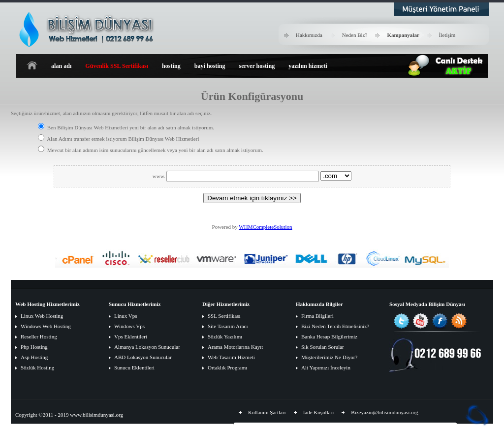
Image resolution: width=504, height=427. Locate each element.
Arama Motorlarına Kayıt (235, 347)
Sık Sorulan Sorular (323, 347)
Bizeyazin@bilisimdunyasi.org (384, 412)
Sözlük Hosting (37, 367)
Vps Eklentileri (131, 336)
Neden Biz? (355, 35)
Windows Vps (129, 326)
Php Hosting (34, 347)
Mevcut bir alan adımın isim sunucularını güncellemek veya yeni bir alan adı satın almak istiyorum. (151, 150)
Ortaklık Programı (227, 367)
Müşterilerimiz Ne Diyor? (329, 357)
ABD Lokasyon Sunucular (143, 357)
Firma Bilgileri (317, 316)
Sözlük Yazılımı (225, 336)
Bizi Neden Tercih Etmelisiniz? (335, 326)
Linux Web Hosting (42, 316)
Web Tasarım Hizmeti (231, 357)
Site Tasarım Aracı (228, 326)
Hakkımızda (309, 35)
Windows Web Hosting (46, 326)
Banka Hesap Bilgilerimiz (329, 336)
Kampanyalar (403, 35)
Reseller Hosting (39, 336)
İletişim (447, 35)
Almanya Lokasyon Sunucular (147, 347)
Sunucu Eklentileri (134, 367)
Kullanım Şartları (267, 412)
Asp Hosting (34, 357)
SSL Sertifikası (224, 316)
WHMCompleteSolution (265, 227)
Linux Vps (126, 316)
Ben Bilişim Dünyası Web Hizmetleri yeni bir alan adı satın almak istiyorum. (126, 127)
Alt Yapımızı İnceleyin (326, 367)
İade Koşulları (319, 412)
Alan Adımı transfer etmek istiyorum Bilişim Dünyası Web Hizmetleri (118, 139)
